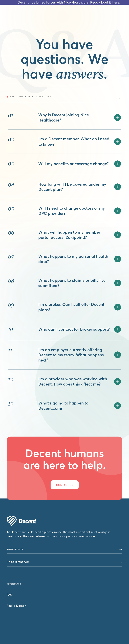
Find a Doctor (16, 606)
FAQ (10, 595)
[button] (80, 117)
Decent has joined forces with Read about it (64, 2)
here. (116, 2)
